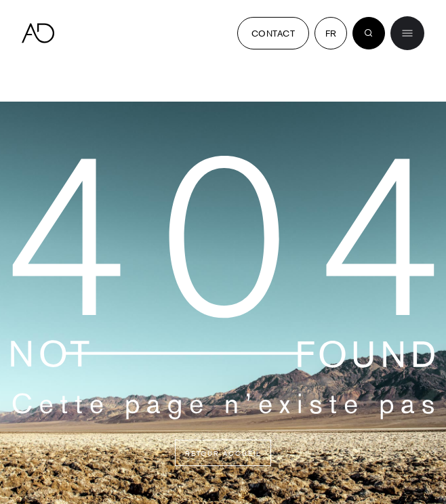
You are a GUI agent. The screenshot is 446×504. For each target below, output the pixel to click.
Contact (273, 33)
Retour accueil (223, 453)
